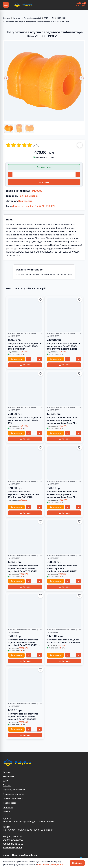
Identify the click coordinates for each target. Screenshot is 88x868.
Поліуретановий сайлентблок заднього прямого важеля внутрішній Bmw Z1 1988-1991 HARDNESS (23, 642)
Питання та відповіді (13, 794)
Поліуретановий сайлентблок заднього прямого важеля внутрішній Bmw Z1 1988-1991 (23, 568)
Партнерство (10, 803)
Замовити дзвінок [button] (13, 847)
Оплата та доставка (13, 798)
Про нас (7, 785)
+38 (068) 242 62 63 (13, 844)
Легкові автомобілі (32, 18)
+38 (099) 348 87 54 (13, 840)
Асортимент (9, 776)
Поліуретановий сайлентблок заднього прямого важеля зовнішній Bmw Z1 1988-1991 (23, 716)
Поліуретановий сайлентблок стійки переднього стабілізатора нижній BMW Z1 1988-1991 (62, 568)
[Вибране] (78, 5)
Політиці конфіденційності (50, 864)
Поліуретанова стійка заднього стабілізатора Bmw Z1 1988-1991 (64, 641)
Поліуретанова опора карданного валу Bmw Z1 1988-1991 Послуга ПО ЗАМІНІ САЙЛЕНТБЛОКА (24, 494)
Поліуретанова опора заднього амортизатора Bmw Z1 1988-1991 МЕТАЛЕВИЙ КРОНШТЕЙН (63, 346)
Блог (5, 781)
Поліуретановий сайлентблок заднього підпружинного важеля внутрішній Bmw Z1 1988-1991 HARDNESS (62, 494)
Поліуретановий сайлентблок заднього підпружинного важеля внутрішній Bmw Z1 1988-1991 (62, 420)
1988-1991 (61, 18)
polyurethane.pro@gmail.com (20, 855)
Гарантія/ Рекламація (14, 789)
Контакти (8, 807)
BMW (46, 18)
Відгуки (7, 812)
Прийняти (77, 863)
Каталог (17, 18)
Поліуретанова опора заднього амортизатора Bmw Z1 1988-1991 (24, 420)
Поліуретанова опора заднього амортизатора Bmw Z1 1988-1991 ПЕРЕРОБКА (24, 346)
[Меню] (6, 5)
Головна (6, 18)
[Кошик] (83, 5)
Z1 (53, 18)
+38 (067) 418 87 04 (13, 837)
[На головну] (23, 5)
